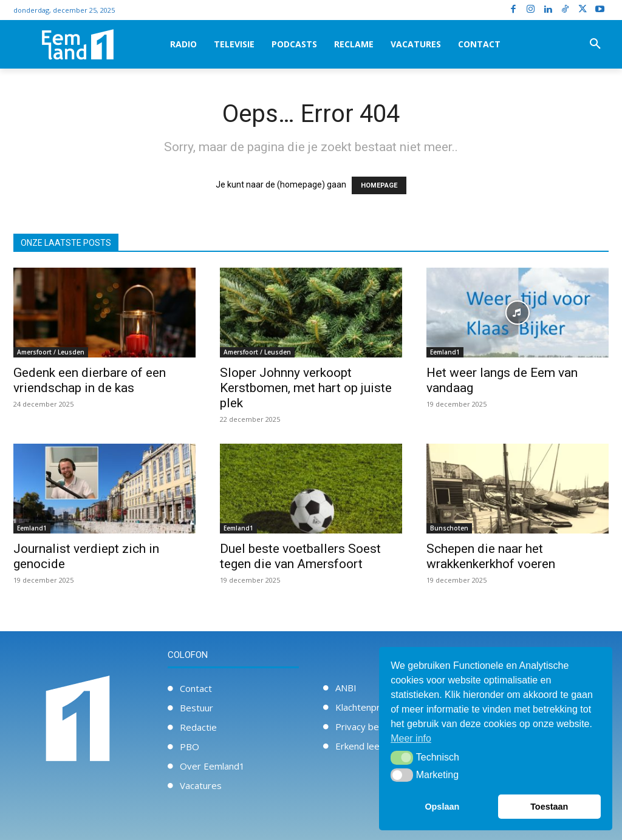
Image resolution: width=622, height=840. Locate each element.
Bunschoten (449, 528)
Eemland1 (445, 352)
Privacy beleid (364, 727)
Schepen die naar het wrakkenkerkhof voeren (491, 556)
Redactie (198, 727)
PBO (190, 747)
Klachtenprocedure (375, 707)
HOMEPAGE (379, 185)
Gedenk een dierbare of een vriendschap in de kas (90, 380)
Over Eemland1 (212, 766)
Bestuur (197, 708)
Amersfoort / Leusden (51, 352)
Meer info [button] (411, 738)
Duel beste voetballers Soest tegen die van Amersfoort (300, 556)
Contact (196, 688)
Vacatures (201, 785)
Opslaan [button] (442, 807)
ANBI (346, 688)
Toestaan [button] (549, 807)
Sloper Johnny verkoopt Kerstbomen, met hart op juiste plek (306, 388)
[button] (595, 44)
